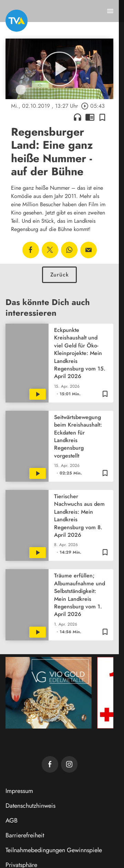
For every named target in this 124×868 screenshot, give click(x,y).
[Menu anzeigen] (110, 11)
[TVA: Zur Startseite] (17, 21)
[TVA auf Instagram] (69, 764)
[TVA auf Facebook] (50, 764)
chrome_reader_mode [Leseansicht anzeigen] (90, 117)
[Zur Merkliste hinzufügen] (102, 117)
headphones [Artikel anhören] (77, 117)
